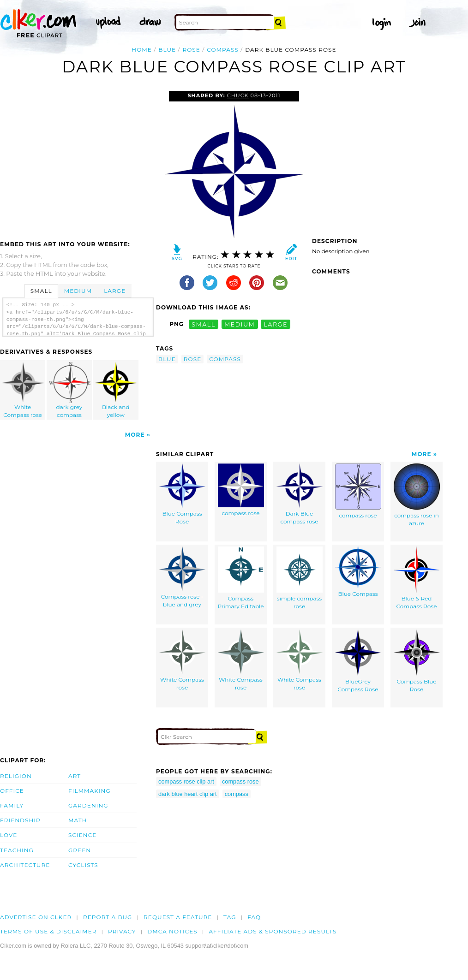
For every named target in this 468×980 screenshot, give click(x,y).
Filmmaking (90, 791)
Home (142, 50)
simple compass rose (300, 578)
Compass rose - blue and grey (182, 577)
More (135, 435)
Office (12, 791)
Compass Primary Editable (240, 578)
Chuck (238, 95)
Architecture (25, 865)
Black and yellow (116, 390)
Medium (78, 291)
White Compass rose (23, 390)
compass (223, 50)
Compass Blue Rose (417, 661)
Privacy (122, 931)
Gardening (88, 805)
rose (191, 50)
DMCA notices (172, 931)
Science (82, 835)
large (276, 324)
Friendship (20, 820)
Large (115, 291)
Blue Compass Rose (182, 494)
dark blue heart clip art (188, 794)
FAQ (254, 917)
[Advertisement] (78, 160)
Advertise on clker (36, 917)
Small (41, 291)
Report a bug (108, 917)
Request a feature (178, 917)
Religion (16, 776)
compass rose (241, 490)
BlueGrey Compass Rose (358, 661)
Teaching (17, 850)
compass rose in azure (417, 495)
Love (9, 835)
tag (230, 917)
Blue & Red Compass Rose (417, 578)
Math (78, 820)
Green (80, 850)
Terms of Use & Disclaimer (48, 931)
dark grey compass (70, 390)
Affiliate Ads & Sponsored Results (273, 931)
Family (12, 805)
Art (75, 776)
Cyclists (83, 865)
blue (167, 50)
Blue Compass (358, 572)
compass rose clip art (186, 781)
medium (240, 324)
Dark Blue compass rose (300, 494)
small (204, 324)
